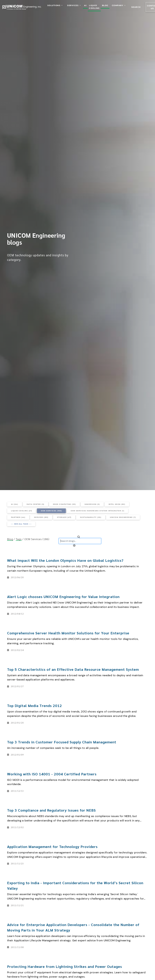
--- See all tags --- (21, 524)
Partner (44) (18, 517)
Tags (19, 539)
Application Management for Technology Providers (52, 846)
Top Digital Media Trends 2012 (35, 705)
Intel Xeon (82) (117, 504)
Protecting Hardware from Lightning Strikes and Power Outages (65, 966)
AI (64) (15, 504)
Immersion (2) (92, 504)
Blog (10, 539)
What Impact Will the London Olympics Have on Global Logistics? (65, 560)
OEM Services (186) (51, 511)
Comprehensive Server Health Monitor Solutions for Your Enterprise (68, 633)
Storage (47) (64, 517)
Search (136, 7)
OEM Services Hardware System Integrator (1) (97, 511)
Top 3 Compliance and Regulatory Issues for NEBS (51, 810)
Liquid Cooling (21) (22, 511)
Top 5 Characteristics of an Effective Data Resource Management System (73, 669)
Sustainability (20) (91, 517)
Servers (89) (41, 517)
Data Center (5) (35, 504)
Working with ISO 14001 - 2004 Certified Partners (52, 774)
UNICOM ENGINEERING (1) (123, 517)
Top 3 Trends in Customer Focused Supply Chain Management (62, 742)
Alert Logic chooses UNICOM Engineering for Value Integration (63, 596)
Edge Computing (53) (64, 504)
